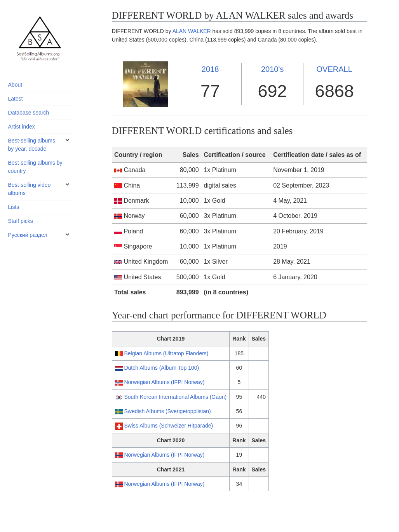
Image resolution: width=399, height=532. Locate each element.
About (15, 85)
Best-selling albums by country (35, 167)
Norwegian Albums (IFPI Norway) (164, 382)
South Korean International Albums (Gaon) (175, 397)
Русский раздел (28, 235)
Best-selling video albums (30, 189)
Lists (14, 207)
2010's (272, 69)
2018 (210, 69)
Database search (29, 113)
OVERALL (335, 69)
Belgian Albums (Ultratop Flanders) (166, 353)
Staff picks (21, 221)
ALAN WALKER (192, 31)
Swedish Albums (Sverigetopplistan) (167, 411)
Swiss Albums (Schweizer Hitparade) (168, 426)
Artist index (22, 127)
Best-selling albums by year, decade (32, 145)
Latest (16, 99)
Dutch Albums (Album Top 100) (161, 368)
